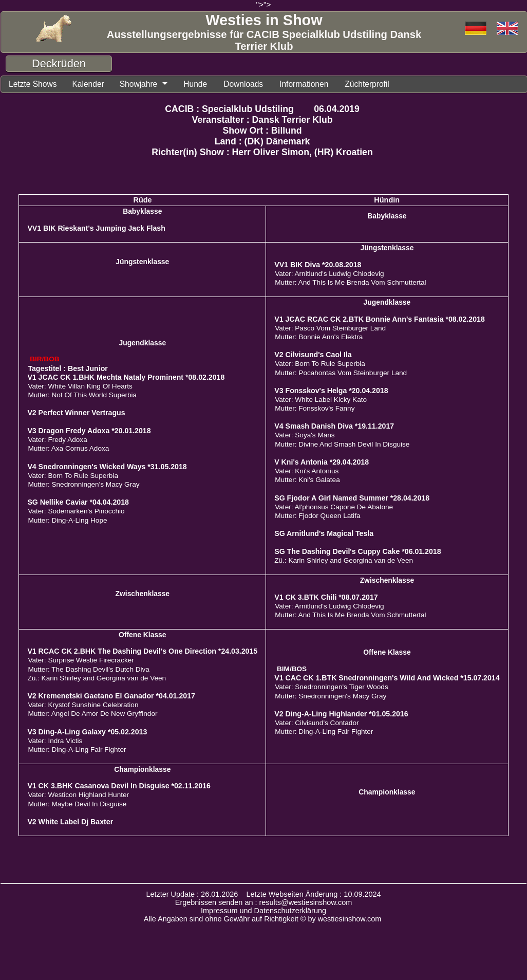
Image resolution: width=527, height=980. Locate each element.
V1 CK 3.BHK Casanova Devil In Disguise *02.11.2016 (119, 787)
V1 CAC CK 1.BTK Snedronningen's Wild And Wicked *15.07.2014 (387, 679)
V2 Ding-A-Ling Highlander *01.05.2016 (341, 715)
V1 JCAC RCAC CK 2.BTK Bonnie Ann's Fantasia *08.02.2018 (380, 321)
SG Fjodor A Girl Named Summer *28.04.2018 (352, 500)
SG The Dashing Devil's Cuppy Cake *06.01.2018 (357, 553)
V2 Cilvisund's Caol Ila (313, 356)
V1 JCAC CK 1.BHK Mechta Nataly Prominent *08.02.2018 (126, 379)
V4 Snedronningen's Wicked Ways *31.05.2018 (107, 468)
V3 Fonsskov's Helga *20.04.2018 (331, 392)
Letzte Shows (35, 85)
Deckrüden (59, 63)
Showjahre (149, 85)
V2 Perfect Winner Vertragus (76, 414)
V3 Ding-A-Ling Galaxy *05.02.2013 (87, 733)
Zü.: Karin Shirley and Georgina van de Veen (344, 562)
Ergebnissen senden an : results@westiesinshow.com (264, 904)
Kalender (95, 85)
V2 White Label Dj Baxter (70, 823)
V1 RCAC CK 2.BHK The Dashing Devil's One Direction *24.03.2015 (142, 653)
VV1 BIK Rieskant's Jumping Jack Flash (96, 230)
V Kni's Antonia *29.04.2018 (322, 464)
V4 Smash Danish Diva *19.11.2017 (334, 428)
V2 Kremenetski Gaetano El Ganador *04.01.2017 (111, 697)
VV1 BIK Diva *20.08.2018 (318, 266)
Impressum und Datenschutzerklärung (263, 912)
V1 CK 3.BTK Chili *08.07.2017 (326, 599)
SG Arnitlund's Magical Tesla (324, 535)
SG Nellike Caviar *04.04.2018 (78, 504)
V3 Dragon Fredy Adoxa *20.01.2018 (89, 432)
